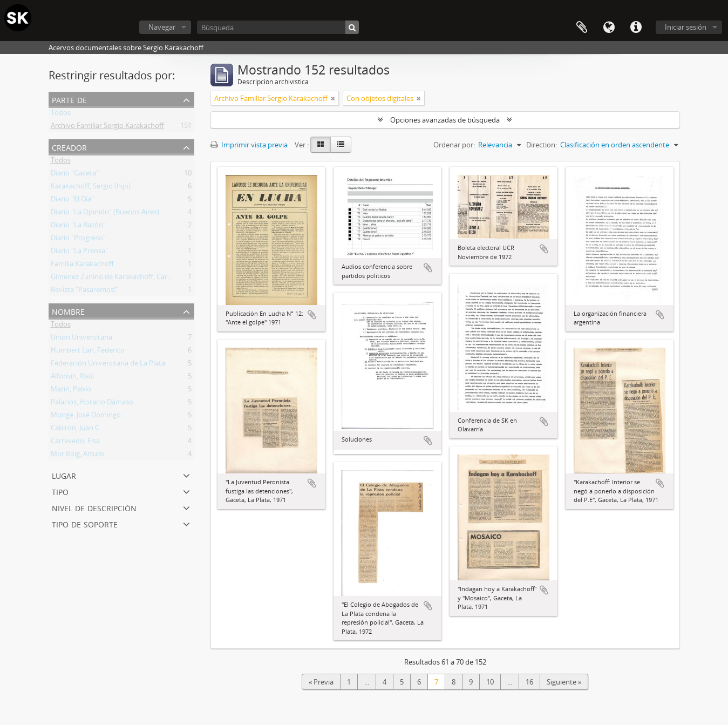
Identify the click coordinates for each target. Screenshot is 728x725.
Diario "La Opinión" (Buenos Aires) (105, 214)
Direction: (542, 145)
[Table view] (341, 145)
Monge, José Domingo (86, 417)
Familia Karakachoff (82, 266)
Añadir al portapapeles (312, 315)
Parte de (69, 99)
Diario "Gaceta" (75, 175)
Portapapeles (582, 28)
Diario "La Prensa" (79, 253)
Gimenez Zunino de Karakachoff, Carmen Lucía (125, 279)
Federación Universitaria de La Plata (108, 365)
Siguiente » (564, 682)
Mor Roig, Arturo (77, 456)
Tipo (60, 491)
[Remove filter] (333, 98)
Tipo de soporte (85, 523)
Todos (61, 114)
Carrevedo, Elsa (75, 443)
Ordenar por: (454, 145)
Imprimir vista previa (249, 145)
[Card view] (321, 145)
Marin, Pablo (71, 391)
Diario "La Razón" (78, 227)
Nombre (68, 311)
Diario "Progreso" (78, 240)
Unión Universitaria (81, 339)
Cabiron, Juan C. (76, 430)
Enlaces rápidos (636, 28)
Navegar (162, 27)
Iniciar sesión (686, 27)
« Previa (321, 682)
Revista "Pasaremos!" (84, 292)
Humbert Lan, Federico (88, 352)
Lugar (64, 475)
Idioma (609, 28)
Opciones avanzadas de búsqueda (445, 120)
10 (490, 682)
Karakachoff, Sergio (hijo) (91, 188)
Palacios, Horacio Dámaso (92, 404)
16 (529, 682)
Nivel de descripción (94, 507)
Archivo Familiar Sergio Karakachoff (107, 127)
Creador (69, 147)
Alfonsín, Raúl (72, 378)
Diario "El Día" (72, 201)
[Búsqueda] (278, 27)
